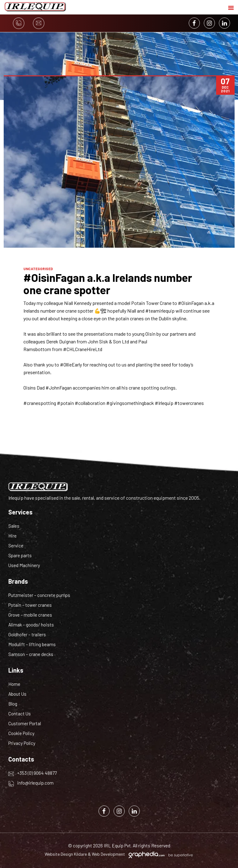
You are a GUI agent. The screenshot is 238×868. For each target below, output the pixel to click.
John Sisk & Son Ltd (108, 341)
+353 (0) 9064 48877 (32, 773)
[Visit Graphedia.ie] (160, 854)
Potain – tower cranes (30, 605)
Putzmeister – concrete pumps (39, 595)
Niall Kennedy (78, 303)
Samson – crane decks (31, 654)
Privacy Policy (22, 743)
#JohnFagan (59, 388)
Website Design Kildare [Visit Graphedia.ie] (66, 854)
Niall (132, 311)
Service (16, 546)
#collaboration (90, 403)
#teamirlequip (160, 311)
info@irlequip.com (31, 783)
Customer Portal (25, 723)
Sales (14, 526)
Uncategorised (38, 269)
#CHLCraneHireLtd (83, 349)
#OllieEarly (71, 364)
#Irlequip (164, 403)
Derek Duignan (61, 341)
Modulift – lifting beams (32, 644)
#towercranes (189, 403)
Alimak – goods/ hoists (31, 625)
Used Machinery (24, 565)
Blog (13, 704)
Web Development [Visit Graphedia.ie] (108, 854)
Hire (12, 536)
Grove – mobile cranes (30, 615)
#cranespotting (40, 403)
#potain (65, 403)
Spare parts (20, 555)
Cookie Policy (21, 733)
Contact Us (20, 714)
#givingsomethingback (130, 403)
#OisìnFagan (191, 303)
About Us (17, 694)
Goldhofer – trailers (27, 634)
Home (14, 684)
